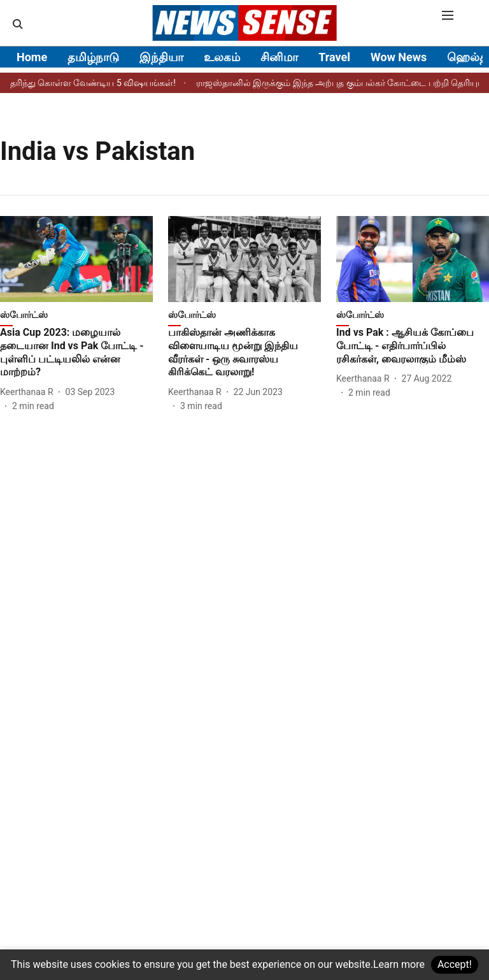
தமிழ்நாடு (93, 57)
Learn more (399, 964)
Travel (334, 57)
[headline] (76, 353)
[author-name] (29, 392)
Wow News (399, 57)
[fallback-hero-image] (76, 259)
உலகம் (222, 57)
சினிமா (279, 57)
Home (32, 57)
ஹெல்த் (467, 57)
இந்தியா (161, 57)
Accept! (455, 964)
